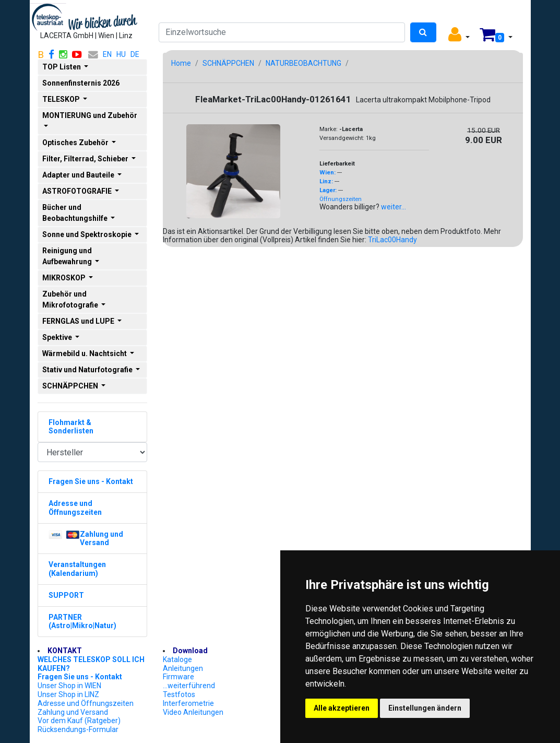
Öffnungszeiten (341, 199)
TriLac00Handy (392, 240)
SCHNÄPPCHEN (228, 63)
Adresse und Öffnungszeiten (86, 703)
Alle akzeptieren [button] (342, 708)
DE (135, 54)
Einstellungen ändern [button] (425, 708)
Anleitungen (183, 668)
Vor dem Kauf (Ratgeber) (79, 721)
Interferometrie (188, 703)
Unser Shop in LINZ (68, 694)
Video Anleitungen (193, 712)
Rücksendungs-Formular (78, 729)
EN (107, 54)
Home (181, 63)
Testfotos (179, 694)
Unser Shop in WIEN (69, 686)
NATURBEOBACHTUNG (303, 63)
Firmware (178, 677)
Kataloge (177, 659)
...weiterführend (189, 686)
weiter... (394, 207)
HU (121, 54)
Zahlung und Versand (73, 712)
